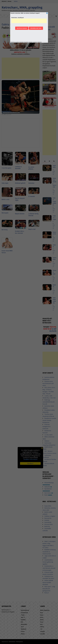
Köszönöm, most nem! (36, 28)
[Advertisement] (29, 21)
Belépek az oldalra (22, 28)
